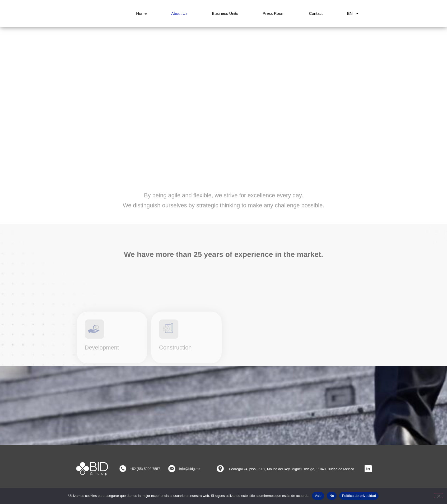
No (332, 496)
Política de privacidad (359, 496)
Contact (316, 13)
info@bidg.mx (190, 469)
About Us (179, 13)
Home (141, 13)
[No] (439, 496)
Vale (318, 496)
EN (353, 13)
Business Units (225, 13)
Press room (274, 13)
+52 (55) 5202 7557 (145, 469)
